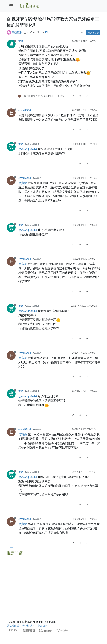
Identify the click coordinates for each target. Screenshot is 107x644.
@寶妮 (37, 178)
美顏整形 (17, 32)
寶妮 (21, 41)
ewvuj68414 (25, 110)
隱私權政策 (13, 626)
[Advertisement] (53, 583)
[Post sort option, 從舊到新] (82, 33)
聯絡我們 (42, 626)
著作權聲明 (28, 626)
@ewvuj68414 (32, 144)
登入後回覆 (93, 33)
